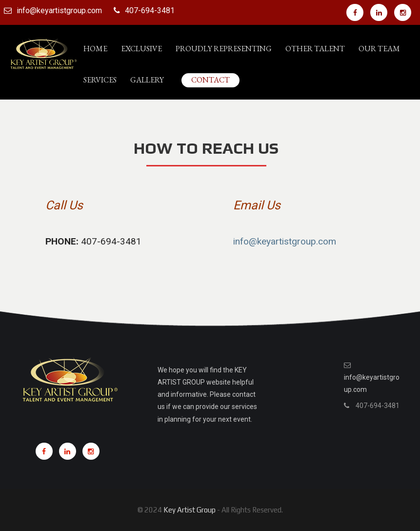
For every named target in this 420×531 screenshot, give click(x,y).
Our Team (379, 49)
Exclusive (141, 49)
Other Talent (315, 49)
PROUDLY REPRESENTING (224, 49)
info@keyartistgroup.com (59, 10)
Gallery (147, 80)
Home (95, 49)
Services (100, 80)
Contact (210, 80)
